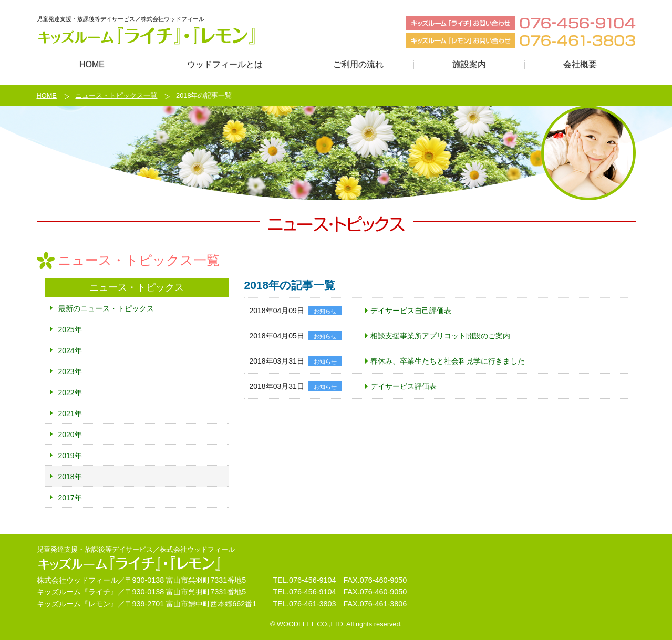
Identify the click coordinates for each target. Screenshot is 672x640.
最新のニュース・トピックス (106, 308)
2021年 (70, 414)
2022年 (70, 393)
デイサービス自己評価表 (411, 311)
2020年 (70, 435)
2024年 (70, 350)
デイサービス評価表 (404, 386)
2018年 (70, 477)
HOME (47, 95)
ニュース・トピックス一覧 (116, 95)
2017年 (70, 498)
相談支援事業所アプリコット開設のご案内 (440, 336)
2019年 (70, 456)
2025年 (70, 329)
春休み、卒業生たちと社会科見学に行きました (448, 361)
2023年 (70, 371)
